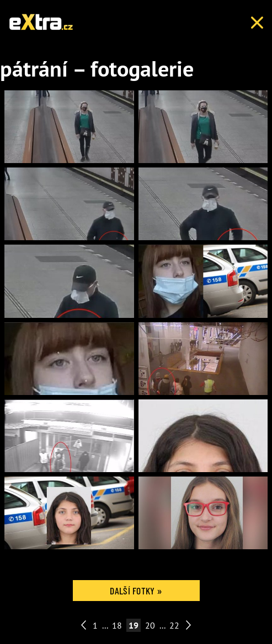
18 (117, 625)
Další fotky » (136, 591)
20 (150, 625)
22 (174, 625)
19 (134, 625)
